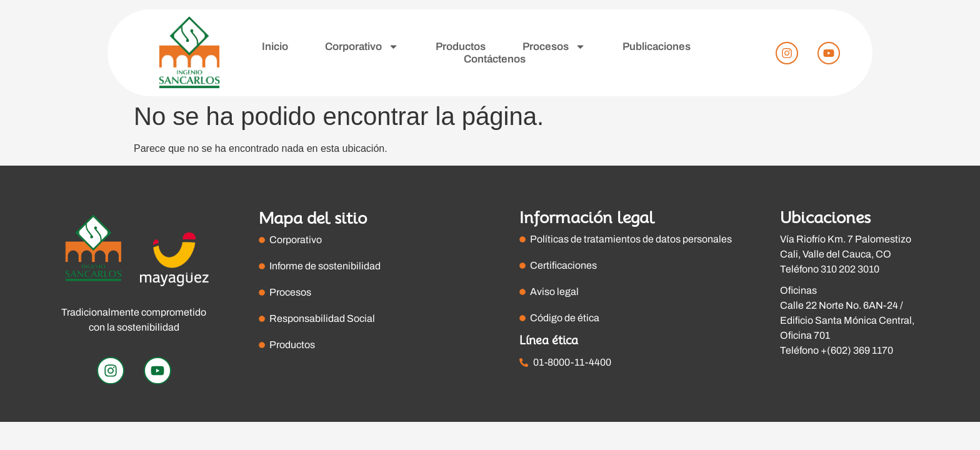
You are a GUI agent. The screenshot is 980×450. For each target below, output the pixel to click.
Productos (461, 47)
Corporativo (362, 47)
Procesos (554, 47)
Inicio (275, 47)
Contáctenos (495, 59)
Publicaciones (657, 47)
